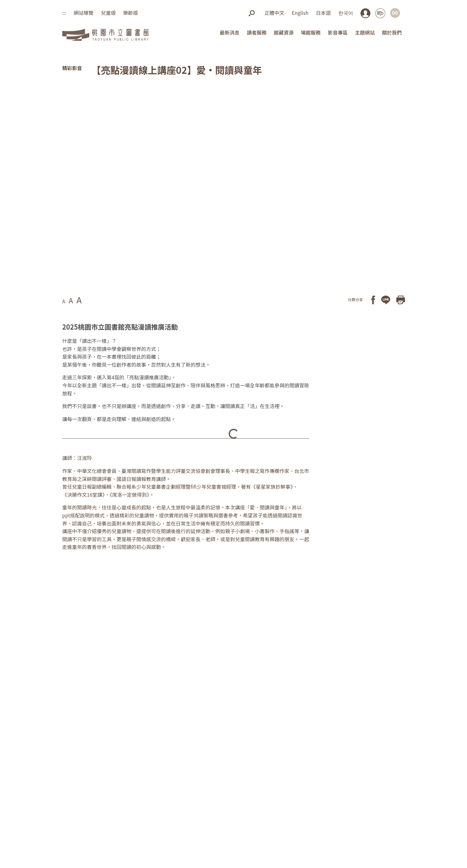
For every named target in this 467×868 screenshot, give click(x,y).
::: (64, 13)
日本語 (323, 13)
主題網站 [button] (365, 32)
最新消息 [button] (230, 32)
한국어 (346, 13)
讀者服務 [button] (256, 32)
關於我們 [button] (392, 32)
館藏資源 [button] (284, 32)
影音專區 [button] (338, 32)
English (300, 13)
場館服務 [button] (311, 32)
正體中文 (274, 13)
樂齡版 (131, 13)
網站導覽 (84, 13)
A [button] (64, 301)
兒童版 (108, 13)
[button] (252, 13)
